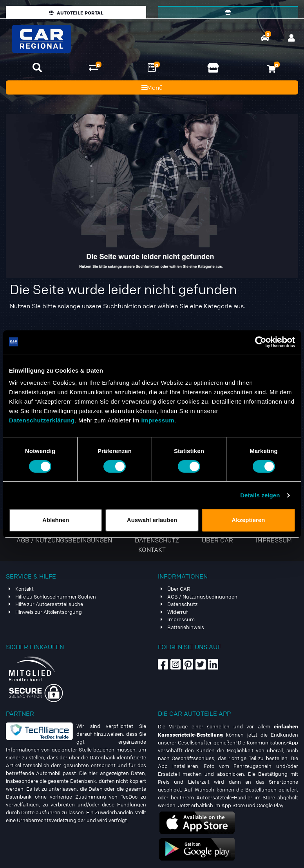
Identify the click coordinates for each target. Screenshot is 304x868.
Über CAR (218, 540)
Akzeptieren (248, 520)
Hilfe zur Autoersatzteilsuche (49, 604)
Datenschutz (158, 540)
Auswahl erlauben (152, 520)
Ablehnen (56, 520)
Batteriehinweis (186, 627)
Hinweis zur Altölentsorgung (49, 612)
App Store (233, 805)
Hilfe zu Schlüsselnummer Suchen (56, 597)
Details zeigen (260, 495)
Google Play (270, 805)
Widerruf (178, 612)
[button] (37, 67)
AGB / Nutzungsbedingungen (65, 540)
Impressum (158, 420)
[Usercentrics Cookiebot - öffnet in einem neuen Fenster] (261, 342)
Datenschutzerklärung (42, 420)
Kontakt (152, 550)
